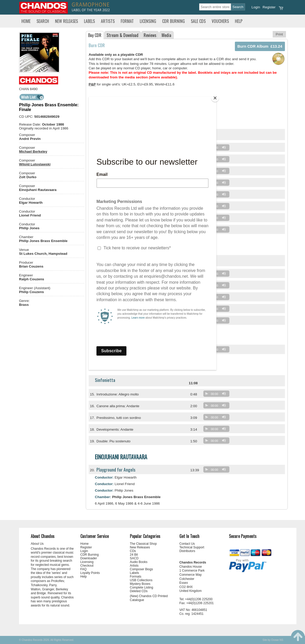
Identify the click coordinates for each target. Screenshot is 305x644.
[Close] (215, 98)
